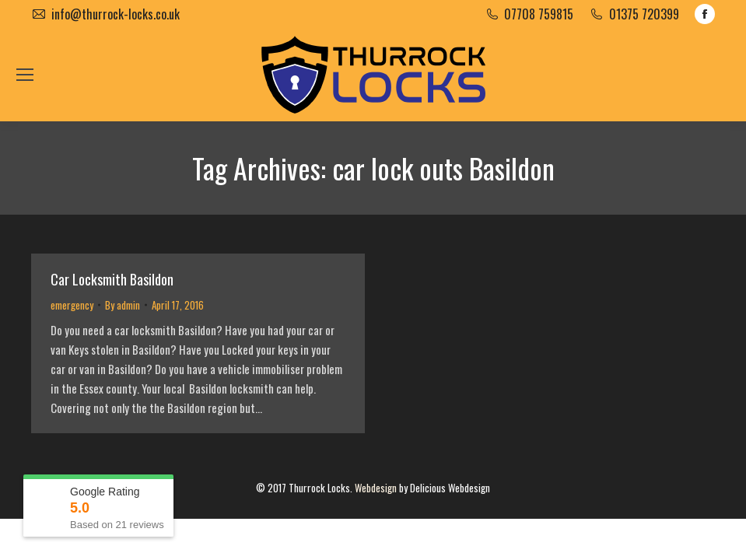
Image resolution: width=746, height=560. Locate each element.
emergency (72, 305)
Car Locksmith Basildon (112, 279)
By (123, 305)
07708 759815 (539, 14)
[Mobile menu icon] (25, 75)
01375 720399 (644, 14)
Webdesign (376, 488)
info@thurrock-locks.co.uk (116, 14)
